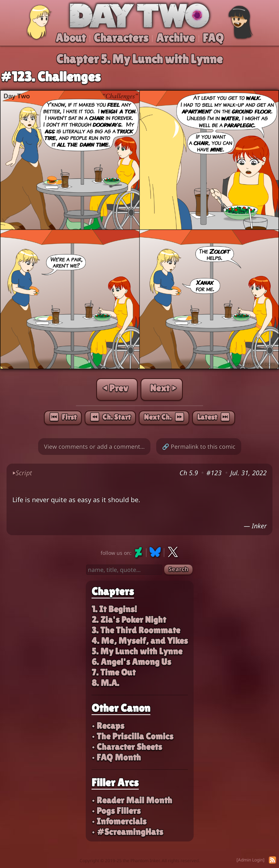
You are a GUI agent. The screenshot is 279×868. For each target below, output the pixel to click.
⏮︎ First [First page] (63, 417)
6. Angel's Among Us (131, 662)
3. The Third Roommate (136, 630)
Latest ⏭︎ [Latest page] (214, 417)
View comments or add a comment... (94, 447)
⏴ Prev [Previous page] (116, 388)
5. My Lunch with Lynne (137, 651)
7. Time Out (114, 672)
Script (22, 473)
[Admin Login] (250, 860)
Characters (121, 38)
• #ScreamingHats (127, 832)
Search (178, 569)
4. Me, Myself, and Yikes (140, 641)
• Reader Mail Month (132, 800)
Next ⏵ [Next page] (163, 388)
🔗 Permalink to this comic (199, 447)
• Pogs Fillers (116, 811)
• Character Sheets (127, 747)
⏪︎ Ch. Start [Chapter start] (110, 417)
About (71, 38)
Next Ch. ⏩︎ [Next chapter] (164, 417)
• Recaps (108, 726)
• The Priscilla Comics (132, 736)
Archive (175, 38)
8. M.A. (105, 683)
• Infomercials (119, 821)
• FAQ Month (116, 757)
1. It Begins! (114, 609)
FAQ (213, 38)
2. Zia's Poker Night (129, 620)
